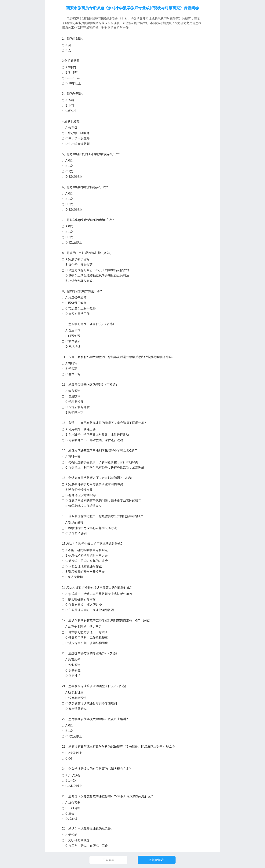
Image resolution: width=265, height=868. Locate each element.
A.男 (68, 45)
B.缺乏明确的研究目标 (80, 599)
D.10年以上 (73, 83)
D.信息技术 (73, 676)
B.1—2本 (72, 780)
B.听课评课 (73, 336)
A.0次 (69, 161)
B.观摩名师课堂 (76, 698)
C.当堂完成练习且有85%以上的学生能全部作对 (97, 270)
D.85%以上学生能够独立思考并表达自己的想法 (97, 275)
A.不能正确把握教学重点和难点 (87, 550)
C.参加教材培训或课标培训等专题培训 (91, 703)
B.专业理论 (73, 665)
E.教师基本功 (74, 413)
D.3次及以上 (74, 177)
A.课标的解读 (74, 523)
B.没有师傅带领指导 (79, 490)
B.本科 (70, 106)
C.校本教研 (73, 341)
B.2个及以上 (74, 753)
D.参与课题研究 (76, 709)
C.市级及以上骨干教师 (81, 308)
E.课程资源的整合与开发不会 (85, 572)
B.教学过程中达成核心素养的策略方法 (91, 528)
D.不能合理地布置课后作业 (84, 566)
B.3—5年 (72, 73)
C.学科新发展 (74, 402)
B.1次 (69, 166)
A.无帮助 (71, 835)
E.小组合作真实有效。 (80, 281)
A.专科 (70, 100)
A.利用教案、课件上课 (80, 429)
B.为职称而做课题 (77, 840)
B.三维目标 (73, 808)
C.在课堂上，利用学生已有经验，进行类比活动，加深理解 (105, 468)
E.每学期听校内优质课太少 (83, 506)
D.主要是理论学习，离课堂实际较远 (90, 610)
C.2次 (69, 171)
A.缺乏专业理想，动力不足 (83, 627)
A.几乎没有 (73, 775)
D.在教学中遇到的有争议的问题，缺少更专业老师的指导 (103, 500)
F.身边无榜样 (74, 577)
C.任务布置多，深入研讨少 (84, 605)
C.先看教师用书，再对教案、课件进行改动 (94, 440)
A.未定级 (71, 128)
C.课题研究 (73, 670)
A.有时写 (71, 363)
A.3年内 (71, 67)
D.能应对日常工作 (78, 314)
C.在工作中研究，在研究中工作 (87, 846)
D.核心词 (71, 819)
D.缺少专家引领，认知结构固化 (87, 643)
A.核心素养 (73, 803)
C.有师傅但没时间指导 (81, 495)
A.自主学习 (73, 330)
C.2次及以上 (74, 736)
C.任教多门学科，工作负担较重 (87, 637)
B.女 (68, 50)
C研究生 (71, 111)
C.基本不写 (73, 374)
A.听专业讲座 (74, 692)
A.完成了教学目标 (77, 259)
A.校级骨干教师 (76, 298)
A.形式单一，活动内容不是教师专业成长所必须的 (99, 594)
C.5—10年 (73, 78)
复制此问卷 (157, 860)
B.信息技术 (73, 396)
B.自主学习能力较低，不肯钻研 (87, 632)
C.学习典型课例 (76, 533)
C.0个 (69, 758)
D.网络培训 (73, 347)
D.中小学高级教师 (78, 144)
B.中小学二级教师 (77, 133)
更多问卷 (108, 860)
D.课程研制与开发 (78, 407)
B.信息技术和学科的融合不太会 (87, 556)
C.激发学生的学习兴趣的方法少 (87, 561)
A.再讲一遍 (73, 457)
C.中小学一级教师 (78, 138)
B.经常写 (71, 369)
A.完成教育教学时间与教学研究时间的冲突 (94, 484)
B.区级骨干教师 (76, 303)
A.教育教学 (73, 660)
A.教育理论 (73, 391)
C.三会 (70, 813)
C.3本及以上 (74, 786)
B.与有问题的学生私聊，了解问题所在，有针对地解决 (102, 462)
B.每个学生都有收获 (79, 265)
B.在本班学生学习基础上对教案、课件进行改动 (97, 435)
